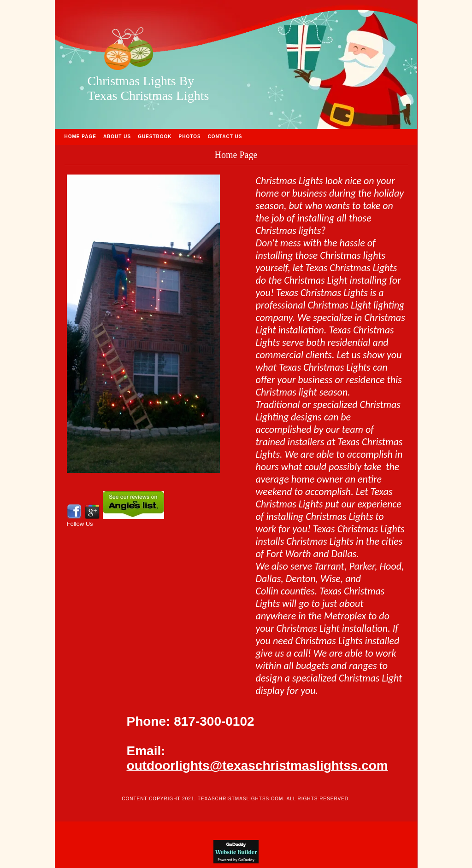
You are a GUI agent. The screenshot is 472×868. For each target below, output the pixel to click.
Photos (190, 137)
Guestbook (155, 137)
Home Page (80, 137)
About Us (117, 137)
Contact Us (225, 137)
